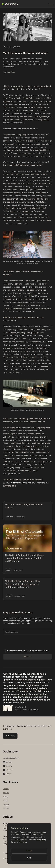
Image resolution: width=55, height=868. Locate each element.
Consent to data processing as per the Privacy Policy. (28, 650)
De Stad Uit (47, 342)
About (5, 800)
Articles (6, 793)
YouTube (9, 770)
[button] (51, 4)
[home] (10, 4)
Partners (6, 789)
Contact (6, 808)
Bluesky (9, 766)
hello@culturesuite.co (11, 758)
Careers (6, 804)
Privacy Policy (41, 840)
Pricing (5, 796)
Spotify (9, 774)
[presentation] (21, 642)
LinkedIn (9, 762)
